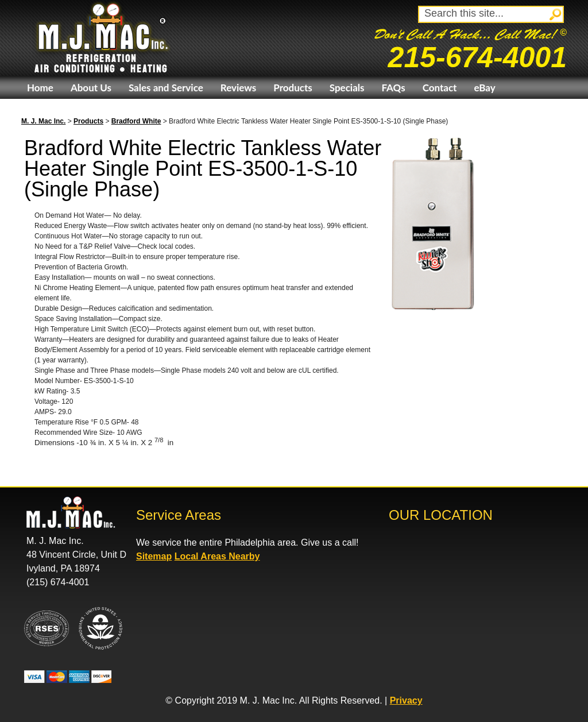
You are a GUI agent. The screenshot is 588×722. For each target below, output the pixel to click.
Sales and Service (166, 88)
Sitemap (154, 556)
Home (40, 88)
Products (293, 88)
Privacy (406, 700)
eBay (484, 88)
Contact (440, 88)
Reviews (238, 88)
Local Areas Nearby (217, 556)
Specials (347, 88)
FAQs (393, 88)
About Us (91, 88)
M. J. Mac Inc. (43, 121)
